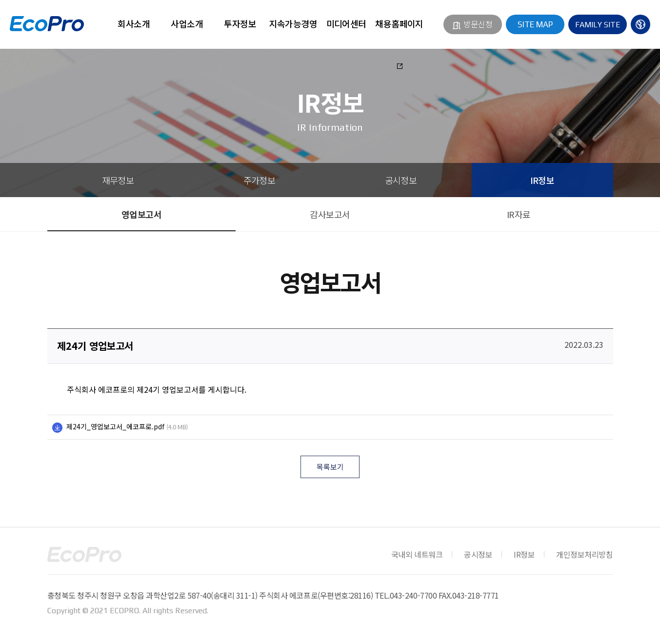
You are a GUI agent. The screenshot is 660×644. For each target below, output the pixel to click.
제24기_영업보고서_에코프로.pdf (115, 426)
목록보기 (330, 467)
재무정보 (118, 180)
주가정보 (260, 180)
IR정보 (542, 180)
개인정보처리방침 (584, 554)
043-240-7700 (413, 595)
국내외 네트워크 (417, 554)
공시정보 (401, 180)
